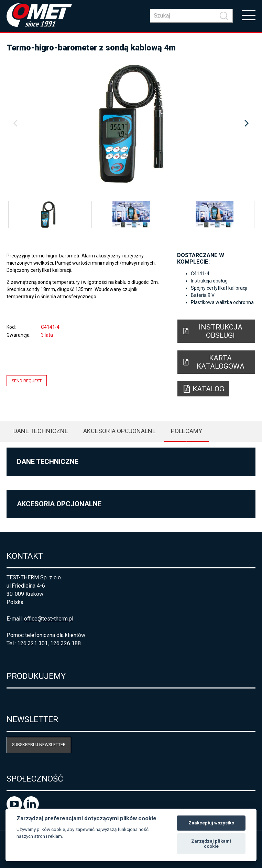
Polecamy (187, 431)
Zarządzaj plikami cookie (211, 844)
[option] (131, 124)
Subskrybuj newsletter (39, 745)
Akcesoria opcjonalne (119, 431)
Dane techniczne (41, 431)
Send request (27, 380)
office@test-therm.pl (49, 619)
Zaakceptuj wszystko (211, 823)
